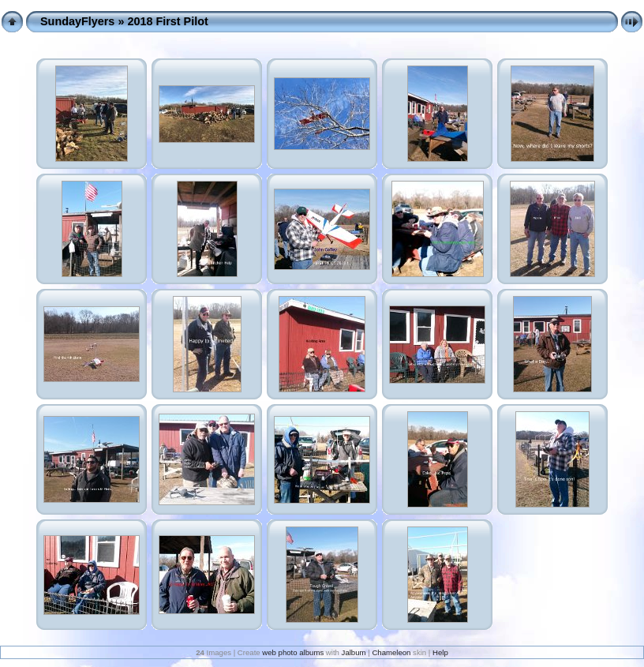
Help (440, 652)
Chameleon (391, 652)
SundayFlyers (77, 21)
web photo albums (293, 652)
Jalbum (354, 652)
